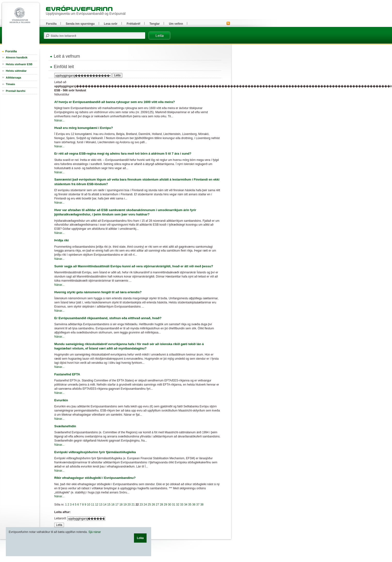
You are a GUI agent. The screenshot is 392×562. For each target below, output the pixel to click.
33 (182, 505)
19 (125, 505)
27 (157, 505)
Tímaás (10, 84)
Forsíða (11, 51)
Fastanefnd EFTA (67, 374)
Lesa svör (111, 24)
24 (145, 505)
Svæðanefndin (65, 426)
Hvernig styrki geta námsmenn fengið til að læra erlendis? (98, 292)
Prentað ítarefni (16, 91)
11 (93, 505)
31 (174, 505)
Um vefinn (176, 24)
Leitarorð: (60, 518)
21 (133, 505)
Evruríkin (61, 400)
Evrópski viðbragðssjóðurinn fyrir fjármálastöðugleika (95, 452)
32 (177, 505)
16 (113, 505)
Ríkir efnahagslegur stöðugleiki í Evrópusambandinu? (95, 478)
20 (129, 505)
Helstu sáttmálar (16, 71)
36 (194, 505)
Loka (140, 538)
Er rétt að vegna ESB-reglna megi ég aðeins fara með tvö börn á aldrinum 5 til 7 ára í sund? (123, 154)
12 (97, 505)
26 (153, 505)
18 (121, 505)
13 (101, 505)
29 (165, 505)
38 (202, 505)
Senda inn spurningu (80, 24)
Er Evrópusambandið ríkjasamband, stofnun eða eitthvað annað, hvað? (108, 318)
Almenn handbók (17, 57)
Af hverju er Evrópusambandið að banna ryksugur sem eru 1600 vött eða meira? (115, 102)
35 (190, 505)
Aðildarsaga (13, 78)
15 (109, 505)
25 (149, 505)
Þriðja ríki (62, 240)
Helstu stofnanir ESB (19, 64)
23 (141, 505)
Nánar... (59, 120)
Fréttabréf (133, 24)
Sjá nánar (95, 532)
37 (198, 505)
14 (105, 505)
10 (89, 505)
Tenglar (155, 24)
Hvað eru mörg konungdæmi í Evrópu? (84, 128)
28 (161, 505)
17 (117, 505)
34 (186, 505)
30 (169, 505)
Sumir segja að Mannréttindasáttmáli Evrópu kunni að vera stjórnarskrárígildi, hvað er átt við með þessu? (134, 266)
